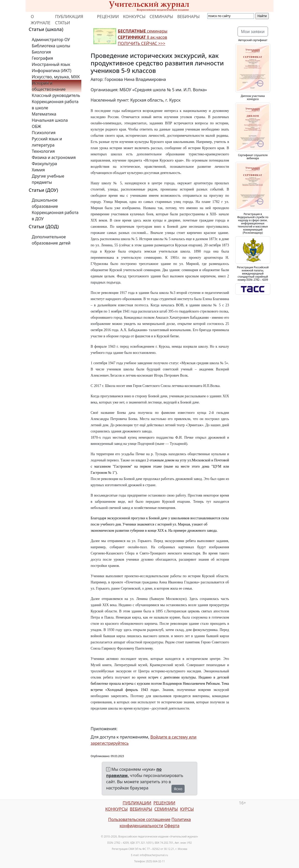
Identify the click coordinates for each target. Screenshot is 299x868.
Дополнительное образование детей (51, 240)
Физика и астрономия (54, 157)
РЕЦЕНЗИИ (108, 17)
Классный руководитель (56, 95)
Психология (44, 133)
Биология (41, 52)
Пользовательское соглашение (139, 819)
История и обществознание (49, 86)
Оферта (172, 826)
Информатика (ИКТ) (52, 71)
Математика (44, 114)
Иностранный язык (51, 64)
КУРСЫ (187, 809)
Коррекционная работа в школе (55, 105)
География (42, 58)
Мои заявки (253, 32)
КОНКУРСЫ (134, 17)
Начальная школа (50, 120)
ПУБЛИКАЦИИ (137, 803)
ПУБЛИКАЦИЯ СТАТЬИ (69, 20)
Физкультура (44, 164)
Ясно (178, 789)
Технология (43, 151)
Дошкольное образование (45, 203)
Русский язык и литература (47, 142)
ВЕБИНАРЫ (188, 17)
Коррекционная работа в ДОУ (55, 216)
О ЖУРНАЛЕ (41, 20)
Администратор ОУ (51, 40)
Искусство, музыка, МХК (56, 77)
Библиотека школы (51, 46)
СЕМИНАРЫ (161, 17)
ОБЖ (36, 126)
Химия (38, 170)
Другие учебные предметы (48, 179)
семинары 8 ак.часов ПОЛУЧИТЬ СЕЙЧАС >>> (143, 37)
